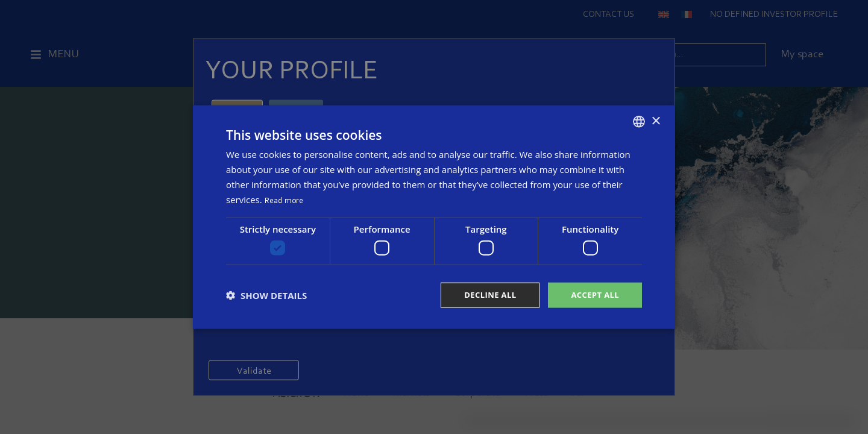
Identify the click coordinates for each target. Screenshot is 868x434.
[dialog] (434, 217)
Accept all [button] (593, 295)
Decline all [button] (485, 295)
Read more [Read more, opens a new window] (285, 199)
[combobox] (639, 121)
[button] (266, 295)
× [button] (656, 120)
